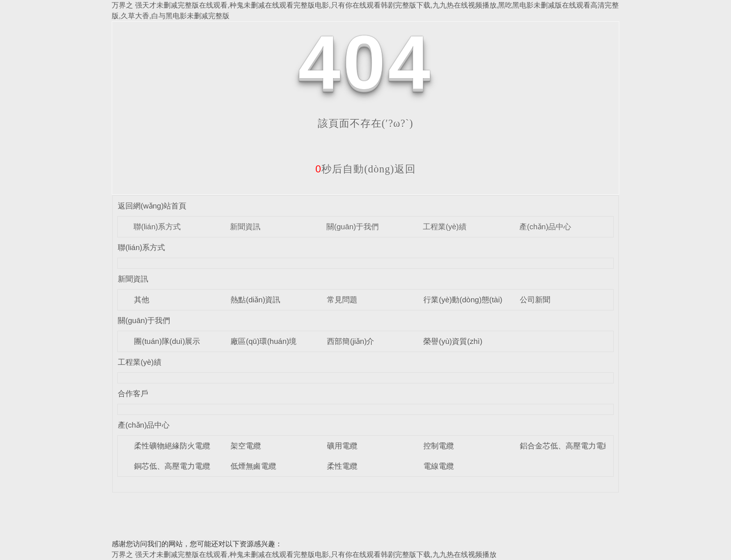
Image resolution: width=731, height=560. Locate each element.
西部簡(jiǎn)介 (351, 341)
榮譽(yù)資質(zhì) (453, 341)
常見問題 (342, 300)
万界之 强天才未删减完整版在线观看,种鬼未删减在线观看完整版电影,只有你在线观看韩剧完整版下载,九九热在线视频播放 (304, 554)
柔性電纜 (342, 466)
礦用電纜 (342, 446)
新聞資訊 (245, 226)
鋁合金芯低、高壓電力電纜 (566, 446)
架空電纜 (246, 446)
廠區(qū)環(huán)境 (263, 341)
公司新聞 (535, 300)
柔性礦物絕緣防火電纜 (172, 446)
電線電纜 (439, 466)
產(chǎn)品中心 (545, 226)
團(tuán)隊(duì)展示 (167, 341)
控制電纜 (439, 446)
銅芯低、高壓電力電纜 (172, 466)
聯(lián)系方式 (157, 226)
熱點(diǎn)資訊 (255, 300)
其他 (142, 300)
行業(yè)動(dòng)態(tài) (463, 300)
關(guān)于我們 (353, 226)
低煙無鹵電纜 (253, 466)
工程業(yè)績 (445, 226)
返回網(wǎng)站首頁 (152, 206)
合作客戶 (133, 393)
